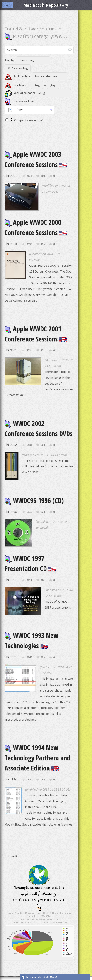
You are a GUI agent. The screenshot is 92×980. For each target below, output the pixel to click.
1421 (29, 776)
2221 (29, 349)
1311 (29, 510)
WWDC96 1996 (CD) (34, 499)
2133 (29, 176)
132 (43, 776)
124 (43, 510)
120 (43, 443)
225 (43, 654)
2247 (29, 654)
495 (43, 243)
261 (43, 578)
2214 (29, 578)
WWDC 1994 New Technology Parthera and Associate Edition (37, 755)
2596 (29, 243)
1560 (29, 443)
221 (43, 349)
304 (43, 176)
